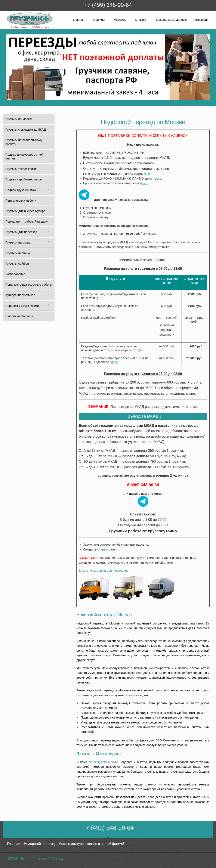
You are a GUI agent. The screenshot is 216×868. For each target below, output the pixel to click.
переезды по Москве (103, 762)
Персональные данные (171, 20)
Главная (79, 20)
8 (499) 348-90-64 (143, 485)
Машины (99, 20)
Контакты (120, 20)
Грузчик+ (9, 28)
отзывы (103, 549)
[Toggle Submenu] (49, 190)
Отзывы (141, 20)
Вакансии (202, 20)
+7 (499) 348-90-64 (108, 5)
